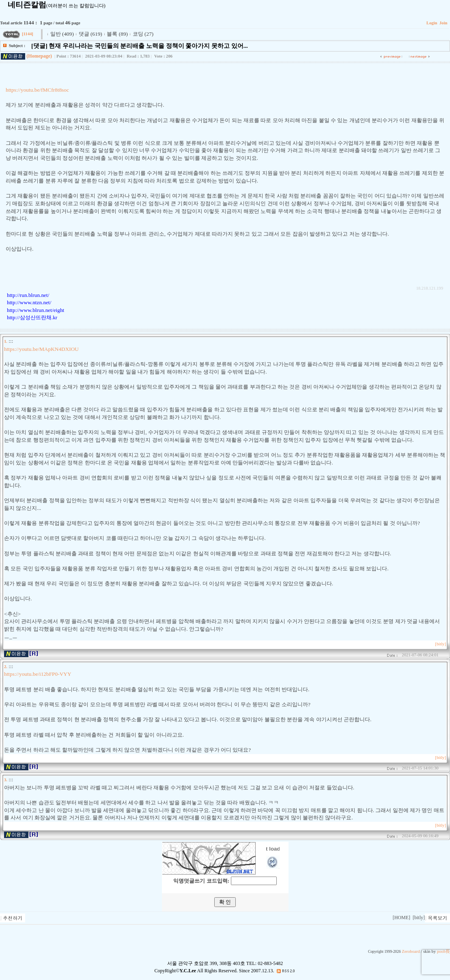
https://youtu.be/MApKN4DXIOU (41, 349)
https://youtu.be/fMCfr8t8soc (37, 90)
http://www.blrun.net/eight (36, 310)
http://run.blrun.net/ (28, 295)
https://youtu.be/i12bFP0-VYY (38, 674)
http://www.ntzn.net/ (29, 302)
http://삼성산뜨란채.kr (32, 317)
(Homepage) (39, 56)
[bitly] (440, 644)
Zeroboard (411, 951)
